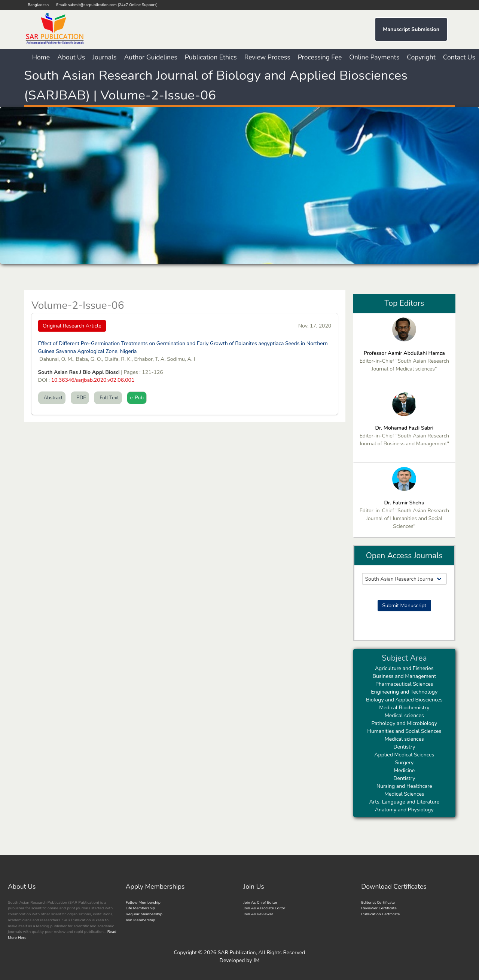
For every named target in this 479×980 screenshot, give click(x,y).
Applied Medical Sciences (404, 755)
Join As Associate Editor (265, 908)
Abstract (52, 398)
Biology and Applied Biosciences (404, 700)
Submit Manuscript (404, 606)
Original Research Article (72, 326)
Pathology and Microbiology (404, 723)
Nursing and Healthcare (404, 786)
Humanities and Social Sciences (404, 731)
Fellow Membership (143, 902)
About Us (71, 57)
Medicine (404, 770)
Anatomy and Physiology (404, 810)
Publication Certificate (380, 914)
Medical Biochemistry (404, 708)
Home (41, 57)
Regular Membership (144, 914)
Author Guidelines (151, 57)
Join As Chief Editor (261, 902)
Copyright (421, 57)
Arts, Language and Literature (404, 802)
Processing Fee (320, 57)
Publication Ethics (211, 57)
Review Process (267, 57)
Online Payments (374, 57)
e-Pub (137, 398)
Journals (104, 57)
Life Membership (140, 908)
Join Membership (141, 920)
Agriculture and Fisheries (404, 668)
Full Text (108, 398)
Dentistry (404, 747)
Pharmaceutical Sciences (404, 684)
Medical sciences (404, 715)
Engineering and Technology (404, 692)
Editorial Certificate (378, 902)
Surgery (404, 763)
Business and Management (404, 676)
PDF (80, 398)
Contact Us (459, 57)
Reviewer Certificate (379, 908)
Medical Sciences (404, 794)
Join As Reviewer (259, 914)
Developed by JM (240, 960)
